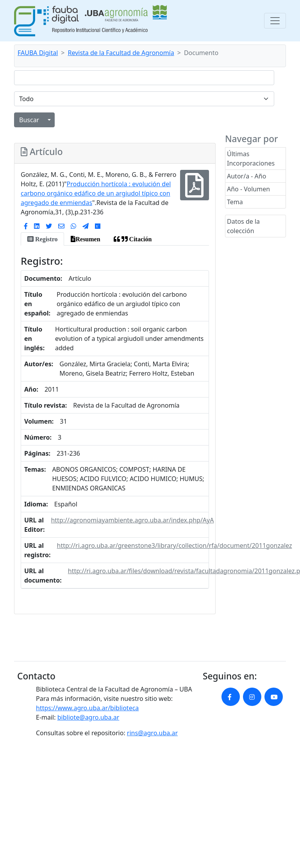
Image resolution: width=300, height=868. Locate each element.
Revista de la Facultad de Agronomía (121, 53)
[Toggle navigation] (275, 21)
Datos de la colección (243, 226)
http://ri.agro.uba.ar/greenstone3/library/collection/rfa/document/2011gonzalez (175, 545)
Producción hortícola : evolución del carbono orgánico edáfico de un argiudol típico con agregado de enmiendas (96, 193)
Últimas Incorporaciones (251, 159)
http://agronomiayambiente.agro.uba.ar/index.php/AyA (132, 520)
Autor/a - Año (246, 176)
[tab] (42, 239)
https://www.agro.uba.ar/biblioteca (87, 708)
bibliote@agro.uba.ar (88, 717)
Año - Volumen (248, 189)
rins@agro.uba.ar (152, 733)
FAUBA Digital (38, 53)
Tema (235, 202)
